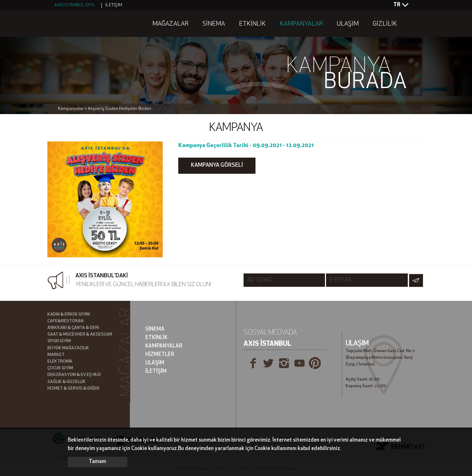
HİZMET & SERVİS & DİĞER (73, 389)
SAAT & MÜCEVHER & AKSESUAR (80, 335)
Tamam (97, 462)
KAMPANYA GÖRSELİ (217, 165)
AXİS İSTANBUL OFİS (74, 5)
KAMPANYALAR (301, 24)
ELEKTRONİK (60, 362)
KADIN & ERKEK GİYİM (69, 315)
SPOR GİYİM (59, 341)
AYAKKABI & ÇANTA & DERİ (73, 328)
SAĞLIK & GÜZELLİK (67, 382)
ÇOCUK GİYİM (60, 368)
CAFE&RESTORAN (65, 321)
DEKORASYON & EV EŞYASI (74, 375)
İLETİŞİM (114, 5)
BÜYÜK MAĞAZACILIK (68, 348)
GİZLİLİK (385, 24)
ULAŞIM (348, 24)
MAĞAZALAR (170, 24)
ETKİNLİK (252, 24)
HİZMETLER (160, 355)
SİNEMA (214, 24)
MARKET (56, 355)
